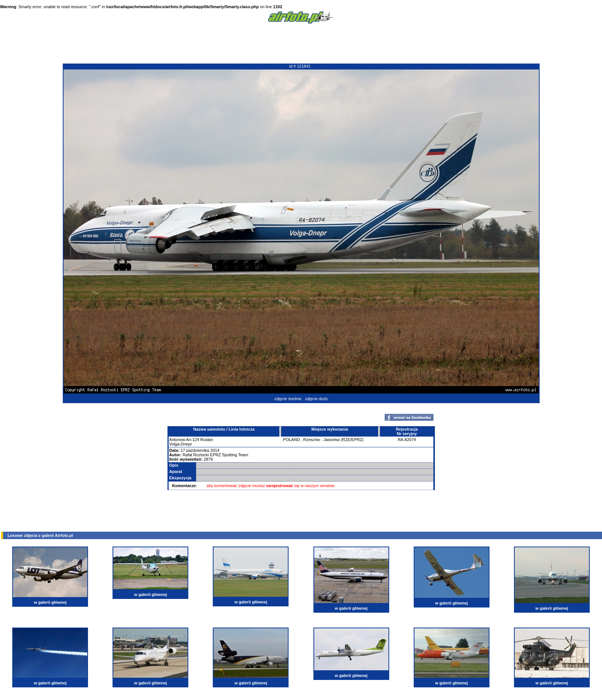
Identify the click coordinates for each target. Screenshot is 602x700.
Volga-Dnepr (181, 444)
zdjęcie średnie (288, 399)
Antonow (177, 440)
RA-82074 (407, 440)
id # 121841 (300, 66)
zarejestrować (280, 486)
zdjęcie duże (316, 399)
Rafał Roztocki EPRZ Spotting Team (215, 455)
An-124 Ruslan (200, 440)
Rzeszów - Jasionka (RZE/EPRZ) (334, 440)
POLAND (291, 440)
